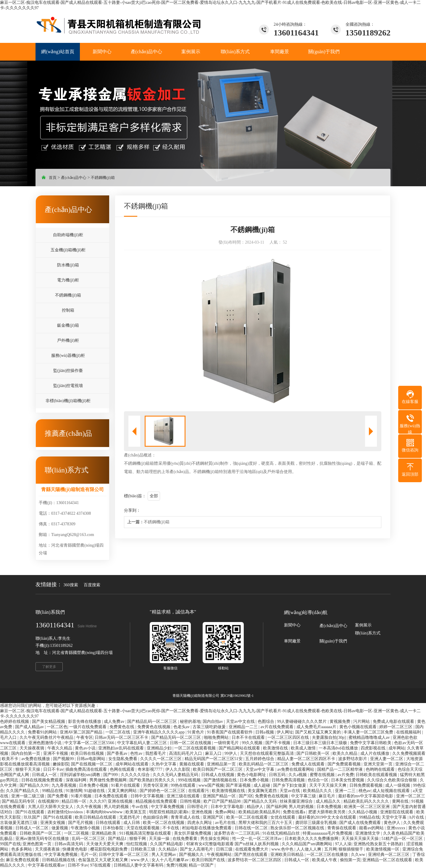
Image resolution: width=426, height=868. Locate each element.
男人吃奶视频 (117, 807)
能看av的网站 (372, 828)
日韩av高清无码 (69, 844)
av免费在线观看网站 (296, 769)
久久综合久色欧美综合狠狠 (393, 780)
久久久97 (98, 801)
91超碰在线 (95, 791)
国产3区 (246, 796)
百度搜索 (92, 585)
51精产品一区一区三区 (403, 839)
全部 (154, 496)
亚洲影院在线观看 (397, 812)
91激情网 (74, 791)
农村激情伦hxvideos (66, 812)
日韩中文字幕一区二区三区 (124, 855)
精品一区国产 (202, 865)
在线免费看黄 (185, 839)
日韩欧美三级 (143, 849)
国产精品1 (118, 839)
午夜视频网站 (220, 855)
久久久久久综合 (136, 775)
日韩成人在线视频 (218, 775)
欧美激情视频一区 (383, 849)
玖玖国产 (33, 817)
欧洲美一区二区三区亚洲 (367, 807)
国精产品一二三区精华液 (341, 769)
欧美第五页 (136, 812)
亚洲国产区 (214, 817)
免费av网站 (226, 812)
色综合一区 (319, 780)
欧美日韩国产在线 (209, 860)
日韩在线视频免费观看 (43, 780)
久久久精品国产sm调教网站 (307, 844)
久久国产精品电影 (167, 844)
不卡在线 (171, 828)
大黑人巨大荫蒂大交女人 (51, 807)
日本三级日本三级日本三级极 (321, 743)
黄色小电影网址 (252, 775)
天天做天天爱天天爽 (105, 844)
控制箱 (68, 310)
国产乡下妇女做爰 (290, 785)
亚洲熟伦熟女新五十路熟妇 (379, 844)
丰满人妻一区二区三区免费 (369, 732)
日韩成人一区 (45, 775)
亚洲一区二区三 (411, 796)
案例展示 (363, 625)
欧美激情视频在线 (229, 791)
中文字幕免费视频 (168, 807)
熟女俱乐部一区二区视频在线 (298, 828)
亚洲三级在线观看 (184, 796)
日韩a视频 (265, 732)
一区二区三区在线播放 (328, 855)
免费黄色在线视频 (154, 727)
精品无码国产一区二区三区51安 (214, 759)
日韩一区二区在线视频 (191, 743)
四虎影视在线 (374, 748)
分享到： (132, 510)
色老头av (182, 727)
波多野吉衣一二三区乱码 (237, 833)
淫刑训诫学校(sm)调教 (81, 775)
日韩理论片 (198, 807)
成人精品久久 (329, 801)
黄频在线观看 (192, 764)
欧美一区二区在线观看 (248, 817)
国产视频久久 (192, 855)
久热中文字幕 (164, 764)
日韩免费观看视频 (367, 785)
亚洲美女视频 (53, 823)
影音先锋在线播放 (85, 722)
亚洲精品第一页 (222, 764)
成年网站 (397, 748)
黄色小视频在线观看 (359, 727)
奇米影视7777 (151, 769)
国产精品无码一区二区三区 (177, 737)
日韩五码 (278, 775)
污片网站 (362, 722)
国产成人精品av (30, 727)
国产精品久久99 (35, 785)
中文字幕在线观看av (47, 865)
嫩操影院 (61, 764)
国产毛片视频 (81, 823)
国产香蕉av (118, 753)
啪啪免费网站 (217, 737)
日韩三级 (225, 849)
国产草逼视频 (239, 785)
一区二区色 (57, 727)
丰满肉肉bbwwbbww (105, 812)
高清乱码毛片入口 (186, 753)
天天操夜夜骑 (33, 748)
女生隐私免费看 (123, 759)
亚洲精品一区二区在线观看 (388, 860)
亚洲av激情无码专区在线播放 (43, 839)
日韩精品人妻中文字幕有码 (139, 865)
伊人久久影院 (178, 769)
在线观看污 (199, 791)
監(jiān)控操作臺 (68, 371)
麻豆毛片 (327, 796)
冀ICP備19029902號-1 (237, 696)
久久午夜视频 (89, 807)
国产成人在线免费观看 (361, 823)
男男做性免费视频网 (109, 780)
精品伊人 (256, 807)
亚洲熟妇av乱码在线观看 (121, 748)
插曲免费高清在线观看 (87, 769)
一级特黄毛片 (227, 743)
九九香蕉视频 (64, 785)
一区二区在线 (118, 732)
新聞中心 (292, 625)
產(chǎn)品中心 (74, 178)
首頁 (53, 178)
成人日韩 (132, 823)
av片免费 (346, 775)
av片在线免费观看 (277, 727)
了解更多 (49, 667)
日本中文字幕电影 (228, 807)
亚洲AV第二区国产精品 (82, 732)
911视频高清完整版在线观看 (146, 833)
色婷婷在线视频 (15, 722)
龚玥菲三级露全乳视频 (317, 823)
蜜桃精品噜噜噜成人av (370, 737)
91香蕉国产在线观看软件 (230, 732)
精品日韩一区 (75, 801)
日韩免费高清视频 (289, 780)
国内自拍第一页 (26, 753)
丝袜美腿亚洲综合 (297, 801)
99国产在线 (10, 844)
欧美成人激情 (304, 748)
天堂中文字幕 (395, 817)
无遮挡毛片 (130, 817)
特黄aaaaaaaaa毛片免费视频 (328, 833)
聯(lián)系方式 (368, 633)
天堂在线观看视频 (143, 828)
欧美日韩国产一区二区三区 (218, 769)
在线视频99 (49, 801)
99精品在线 (53, 791)
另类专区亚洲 (156, 785)
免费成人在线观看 (309, 764)
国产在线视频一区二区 (92, 764)
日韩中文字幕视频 (148, 796)
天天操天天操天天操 (361, 839)
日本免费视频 (330, 807)
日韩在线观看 (109, 823)
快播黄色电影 (75, 849)
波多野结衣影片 (353, 759)
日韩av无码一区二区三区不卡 (122, 737)
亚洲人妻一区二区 (387, 759)
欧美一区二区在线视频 (164, 823)
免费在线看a (295, 812)
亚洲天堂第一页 (379, 764)
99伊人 (231, 753)
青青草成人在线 (186, 817)
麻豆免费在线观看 (23, 860)
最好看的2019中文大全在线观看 (328, 817)
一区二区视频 (77, 833)
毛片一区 (89, 855)
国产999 (111, 775)
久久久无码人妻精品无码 (176, 775)
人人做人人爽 (309, 849)
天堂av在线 (290, 791)
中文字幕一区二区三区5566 (90, 743)
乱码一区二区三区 (89, 839)
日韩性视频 (191, 801)
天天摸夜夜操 (48, 849)
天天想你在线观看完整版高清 (267, 753)
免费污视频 (177, 865)
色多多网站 (22, 849)
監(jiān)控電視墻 (68, 386)
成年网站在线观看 (133, 764)
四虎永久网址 (200, 823)
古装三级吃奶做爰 (210, 727)
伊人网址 (285, 732)
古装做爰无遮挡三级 (19, 823)
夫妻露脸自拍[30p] (329, 737)
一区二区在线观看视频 (196, 748)
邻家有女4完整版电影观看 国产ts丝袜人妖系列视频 (233, 844)
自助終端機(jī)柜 (68, 235)
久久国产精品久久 (23, 791)
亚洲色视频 (202, 812)
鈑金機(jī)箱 (68, 325)
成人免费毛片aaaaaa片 (317, 727)
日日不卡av (53, 769)
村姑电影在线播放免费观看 (207, 828)
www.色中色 (283, 849)
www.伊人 (140, 860)
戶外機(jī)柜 (68, 340)
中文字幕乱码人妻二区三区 (143, 743)
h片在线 (417, 817)
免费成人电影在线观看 (394, 722)
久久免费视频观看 (409, 753)
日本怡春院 (114, 828)
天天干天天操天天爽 (328, 785)
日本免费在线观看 (112, 796)
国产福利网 (277, 807)
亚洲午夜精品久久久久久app (159, 732)
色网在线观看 (123, 769)
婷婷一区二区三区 (396, 727)
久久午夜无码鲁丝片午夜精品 (47, 737)
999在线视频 (190, 780)
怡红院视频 (137, 844)
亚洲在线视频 (121, 801)
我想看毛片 (156, 753)
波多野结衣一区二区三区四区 (255, 860)
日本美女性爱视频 (348, 780)
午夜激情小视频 (86, 828)
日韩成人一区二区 (33, 828)
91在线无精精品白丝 (282, 833)
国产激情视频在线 (221, 780)
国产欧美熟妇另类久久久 (153, 780)
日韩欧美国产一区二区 (41, 833)
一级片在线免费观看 (88, 727)
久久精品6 (168, 849)
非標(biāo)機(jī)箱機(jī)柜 (68, 401)
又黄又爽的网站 (123, 791)
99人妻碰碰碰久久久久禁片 (302, 722)
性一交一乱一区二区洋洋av (258, 839)
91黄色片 (196, 732)
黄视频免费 (341, 722)
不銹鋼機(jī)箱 (103, 178)
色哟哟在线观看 (381, 769)
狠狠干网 (138, 839)
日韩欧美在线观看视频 (377, 775)
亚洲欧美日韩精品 (288, 855)
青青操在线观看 (342, 828)
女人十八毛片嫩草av (171, 860)
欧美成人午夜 (325, 860)
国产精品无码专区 (19, 801)
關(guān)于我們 (333, 641)
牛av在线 (140, 807)
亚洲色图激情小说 (46, 743)
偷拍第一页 (350, 860)
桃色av (365, 791)
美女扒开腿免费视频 (193, 833)
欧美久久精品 (346, 753)
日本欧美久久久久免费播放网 (312, 839)
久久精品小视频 (363, 812)
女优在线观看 (283, 817)
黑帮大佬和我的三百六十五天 (266, 823)
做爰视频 (60, 828)
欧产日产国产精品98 (223, 801)
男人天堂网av (164, 855)
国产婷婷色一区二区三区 (163, 791)
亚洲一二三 (346, 791)
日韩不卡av (78, 865)
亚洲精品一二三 (244, 727)
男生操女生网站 (215, 839)
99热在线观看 (184, 785)
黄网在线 (401, 801)
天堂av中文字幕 (260, 769)
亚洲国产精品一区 (220, 796)
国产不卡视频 (278, 743)
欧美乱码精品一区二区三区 (264, 764)
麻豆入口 (214, 753)
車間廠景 (292, 641)
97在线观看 (101, 865)
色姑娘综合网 (156, 817)
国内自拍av (213, 722)
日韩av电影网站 (92, 759)
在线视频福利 (409, 732)
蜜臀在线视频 (323, 775)
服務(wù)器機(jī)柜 (68, 356)
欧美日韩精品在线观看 (96, 817)
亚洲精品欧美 (104, 833)
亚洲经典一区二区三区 (389, 855)
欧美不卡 (11, 759)
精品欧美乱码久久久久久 (367, 801)
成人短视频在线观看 (392, 791)
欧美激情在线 (276, 748)
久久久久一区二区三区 (162, 759)
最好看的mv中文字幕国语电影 (366, 796)
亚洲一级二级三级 (28, 796)
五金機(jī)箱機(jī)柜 (68, 250)
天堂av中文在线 (241, 722)
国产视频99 (64, 759)
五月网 (330, 849)
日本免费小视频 (255, 780)
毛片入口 (9, 737)
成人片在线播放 (375, 753)
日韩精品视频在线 (59, 860)
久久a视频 (298, 775)
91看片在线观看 (126, 785)
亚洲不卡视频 (56, 753)
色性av (137, 753)
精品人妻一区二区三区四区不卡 (307, 759)
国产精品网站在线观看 (240, 748)
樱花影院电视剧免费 (109, 849)
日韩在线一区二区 (252, 828)
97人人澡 (343, 844)
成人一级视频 (398, 785)
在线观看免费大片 (252, 849)
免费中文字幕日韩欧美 (371, 743)
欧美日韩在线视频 (88, 753)
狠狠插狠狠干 (351, 849)
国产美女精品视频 (49, 722)
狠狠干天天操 (28, 769)
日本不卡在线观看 (249, 737)
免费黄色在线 (122, 727)
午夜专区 (85, 737)
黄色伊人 (393, 823)
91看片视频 (82, 796)
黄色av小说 (86, 748)
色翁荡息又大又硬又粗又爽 (104, 860)
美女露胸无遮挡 (263, 791)
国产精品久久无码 (261, 801)
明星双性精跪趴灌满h (169, 812)
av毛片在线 (226, 823)
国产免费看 (58, 796)
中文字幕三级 (304, 796)
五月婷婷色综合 (260, 759)
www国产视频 (211, 785)
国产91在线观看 (30, 812)
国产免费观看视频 (345, 764)
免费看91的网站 (43, 732)
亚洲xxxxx (397, 828)
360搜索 (71, 585)
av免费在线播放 (36, 759)
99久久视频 (253, 743)
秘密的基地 (190, 722)
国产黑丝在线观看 (251, 855)
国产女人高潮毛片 (197, 849)
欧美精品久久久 (318, 791)
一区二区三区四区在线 (289, 737)
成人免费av (115, 722)
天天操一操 (160, 839)
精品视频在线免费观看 (157, 801)
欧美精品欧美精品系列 (260, 812)
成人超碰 (262, 785)
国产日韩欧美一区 (314, 753)
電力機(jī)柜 (68, 280)
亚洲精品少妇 (160, 748)
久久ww (359, 855)
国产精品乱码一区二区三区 (153, 722)
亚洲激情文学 (368, 833)
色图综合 (267, 722)
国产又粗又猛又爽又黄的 (319, 732)
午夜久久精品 (60, 748)
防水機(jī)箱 (68, 265)
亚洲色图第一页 (38, 844)
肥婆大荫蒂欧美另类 (327, 812)
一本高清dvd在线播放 (339, 748)
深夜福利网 (77, 780)
